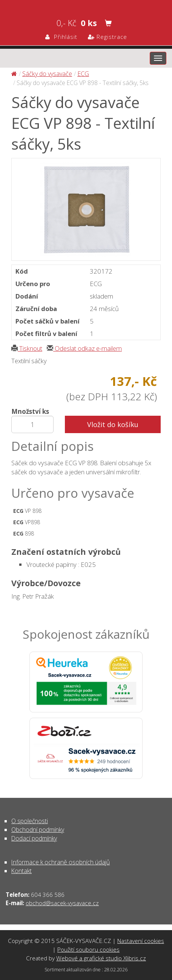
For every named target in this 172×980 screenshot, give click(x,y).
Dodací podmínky (34, 838)
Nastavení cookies (141, 941)
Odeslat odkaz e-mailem (84, 348)
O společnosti (30, 821)
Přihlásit (61, 37)
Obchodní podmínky (38, 830)
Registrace (107, 37)
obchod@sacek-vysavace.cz (62, 903)
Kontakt (21, 871)
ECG (83, 74)
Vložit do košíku (113, 424)
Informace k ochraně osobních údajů (61, 862)
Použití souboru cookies (88, 949)
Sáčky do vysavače (47, 74)
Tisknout (27, 348)
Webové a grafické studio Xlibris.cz (101, 958)
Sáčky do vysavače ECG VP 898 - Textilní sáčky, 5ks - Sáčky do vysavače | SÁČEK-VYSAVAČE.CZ (86, 6)
